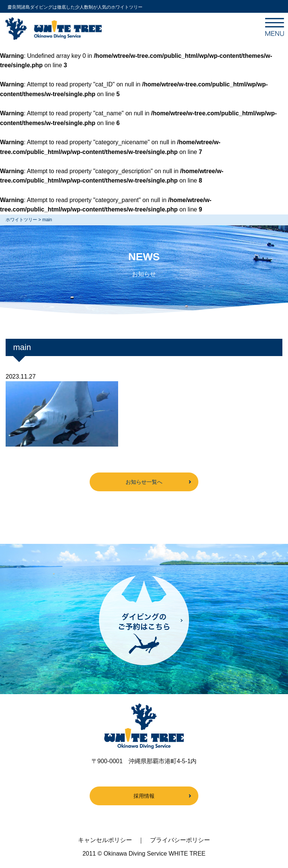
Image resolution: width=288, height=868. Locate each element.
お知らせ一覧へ (144, 482)
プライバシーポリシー (180, 840)
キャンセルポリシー (105, 840)
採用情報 (144, 796)
